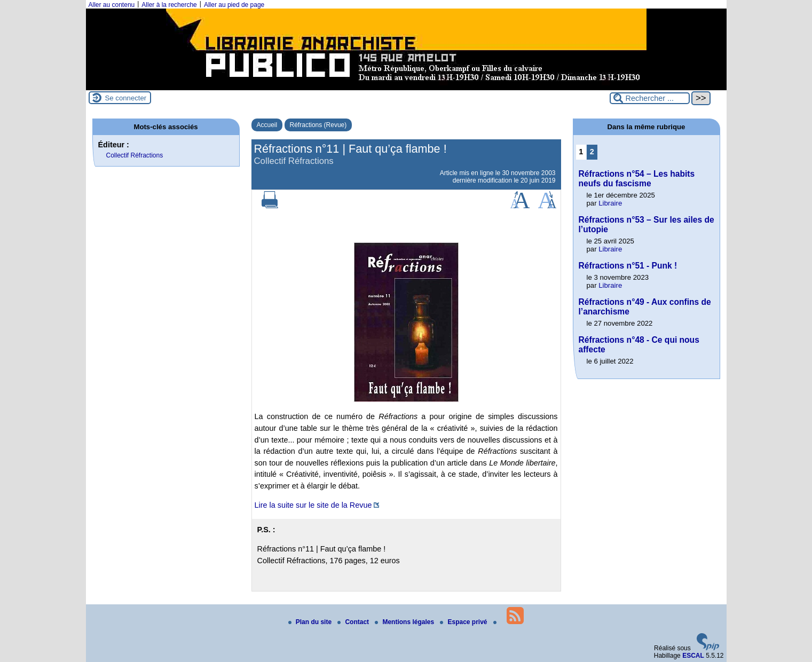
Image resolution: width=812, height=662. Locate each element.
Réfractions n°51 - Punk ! (628, 266)
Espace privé (464, 622)
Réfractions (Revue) (318, 125)
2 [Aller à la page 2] (592, 152)
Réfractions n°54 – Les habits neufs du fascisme (637, 179)
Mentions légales (405, 622)
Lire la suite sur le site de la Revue (313, 505)
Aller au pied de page (234, 5)
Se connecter (126, 98)
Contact (354, 622)
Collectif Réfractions (135, 155)
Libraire (610, 203)
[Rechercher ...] (650, 98)
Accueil (267, 125)
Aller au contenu (112, 5)
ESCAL (693, 656)
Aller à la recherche (169, 5)
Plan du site (311, 622)
